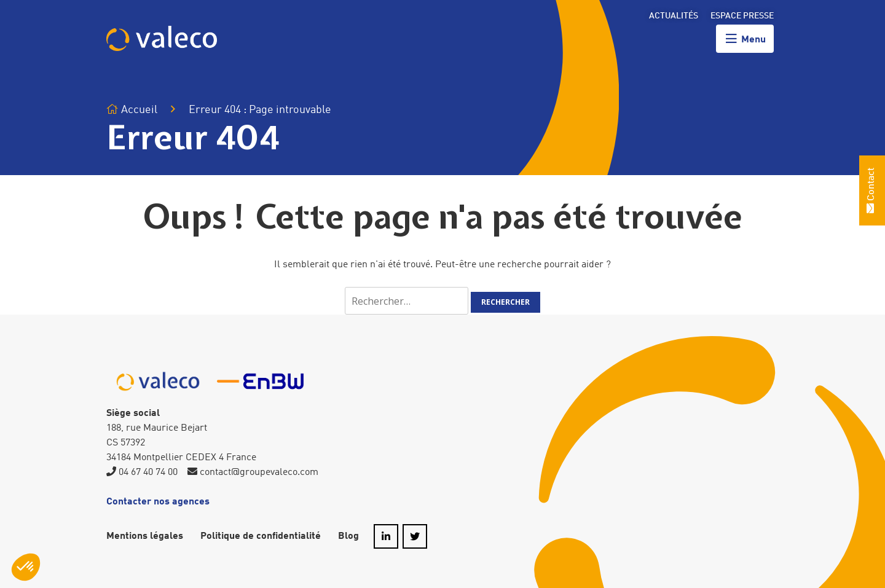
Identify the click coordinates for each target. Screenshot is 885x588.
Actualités (674, 16)
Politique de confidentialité (261, 536)
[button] (26, 567)
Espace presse (742, 16)
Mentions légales (145, 536)
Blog (348, 536)
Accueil (132, 110)
